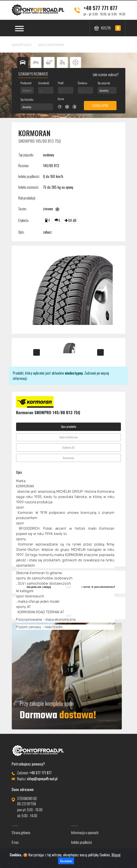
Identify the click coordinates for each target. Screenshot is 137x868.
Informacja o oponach (85, 833)
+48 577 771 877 (100, 8)
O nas (15, 842)
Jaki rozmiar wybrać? (105, 75)
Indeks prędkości (81, 842)
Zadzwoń (90, 373)
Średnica (82, 83)
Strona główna (21, 833)
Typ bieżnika (27, 99)
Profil (61, 83)
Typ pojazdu (104, 83)
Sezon (61, 99)
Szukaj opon (100, 105)
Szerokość (44, 83)
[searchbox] (27, 90)
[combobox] (27, 90)
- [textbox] (41, 90)
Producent (26, 83)
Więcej (116, 861)
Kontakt (17, 852)
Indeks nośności (81, 852)
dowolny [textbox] (104, 90)
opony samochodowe (51, 44)
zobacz (47, 232)
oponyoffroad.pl (21, 44)
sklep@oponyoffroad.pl (42, 779)
